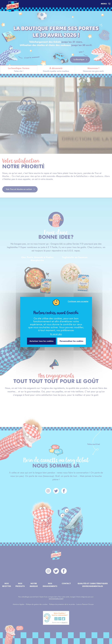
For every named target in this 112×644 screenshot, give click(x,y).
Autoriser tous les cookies (42, 341)
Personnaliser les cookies (71, 341)
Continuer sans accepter (78, 301)
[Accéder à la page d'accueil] (53, 4)
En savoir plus (56, 334)
